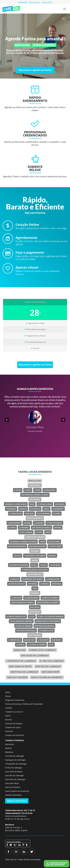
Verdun (46, 509)
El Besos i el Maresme (23, 626)
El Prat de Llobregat (14, 768)
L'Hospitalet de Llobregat (16, 764)
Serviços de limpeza (14, 723)
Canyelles (23, 509)
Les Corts (35, 551)
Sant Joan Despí (50, 672)
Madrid (8, 748)
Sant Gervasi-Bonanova (17, 546)
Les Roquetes (35, 509)
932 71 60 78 (34, 2)
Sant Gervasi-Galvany (37, 546)
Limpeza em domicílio (15, 735)
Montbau (58, 528)
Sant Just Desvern (17, 677)
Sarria (42, 542)
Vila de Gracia (55, 565)
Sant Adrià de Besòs (20, 666)
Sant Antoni (35, 607)
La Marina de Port (53, 579)
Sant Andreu (35, 635)
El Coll (34, 565)
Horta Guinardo (35, 518)
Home (8, 692)
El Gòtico (18, 490)
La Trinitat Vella (15, 640)
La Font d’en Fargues (54, 523)
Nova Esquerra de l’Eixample (48, 602)
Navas (51, 645)
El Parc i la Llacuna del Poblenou (51, 617)
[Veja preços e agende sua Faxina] (35, 70)
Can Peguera (60, 504)
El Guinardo (39, 523)
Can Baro (27, 523)
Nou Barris (35, 499)
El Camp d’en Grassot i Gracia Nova (35, 570)
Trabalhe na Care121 (14, 712)
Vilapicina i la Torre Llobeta (16, 504)
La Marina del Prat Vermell (33, 579)
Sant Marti (35, 612)
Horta (48, 532)
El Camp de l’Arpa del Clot (16, 617)
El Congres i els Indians (37, 645)
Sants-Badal (57, 584)
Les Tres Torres (54, 542)
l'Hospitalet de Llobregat (21, 661)
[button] (7, 420)
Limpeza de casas (13, 727)
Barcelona (35, 481)
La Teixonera (24, 528)
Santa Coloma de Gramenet (47, 677)
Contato (9, 708)
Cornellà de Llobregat (42, 650)
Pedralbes (52, 556)
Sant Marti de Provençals (26, 631)
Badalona (20, 650)
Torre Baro (29, 514)
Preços (8, 696)
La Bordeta (45, 584)
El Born (37, 490)
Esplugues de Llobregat (35, 656)
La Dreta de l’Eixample (50, 598)
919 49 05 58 (47, 2)
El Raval (28, 490)
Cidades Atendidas (13, 795)
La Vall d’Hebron (26, 532)
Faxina (8, 716)
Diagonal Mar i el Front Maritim (48, 621)
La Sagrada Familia (31, 598)
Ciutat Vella (35, 485)
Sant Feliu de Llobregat (24, 672)
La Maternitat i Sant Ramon (35, 556)
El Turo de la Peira (45, 504)
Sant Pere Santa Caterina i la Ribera (35, 495)
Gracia (35, 560)
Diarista (9, 720)
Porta (32, 504)
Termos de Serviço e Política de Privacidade (24, 704)
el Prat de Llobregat (52, 661)
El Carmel (12, 528)
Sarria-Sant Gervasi (35, 537)
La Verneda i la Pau (46, 631)
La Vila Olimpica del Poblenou (21, 621)
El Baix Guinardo (14, 523)
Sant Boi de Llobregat (48, 666)
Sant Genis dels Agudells (42, 528)
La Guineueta (11, 509)
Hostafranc (32, 584)
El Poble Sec (14, 579)
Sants (35, 588)
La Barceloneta (50, 490)
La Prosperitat (58, 509)
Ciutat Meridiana (43, 514)
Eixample (35, 593)
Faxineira (9, 731)
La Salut (43, 565)
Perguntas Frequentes (15, 700)
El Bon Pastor (43, 640)
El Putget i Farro (55, 546)
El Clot (32, 617)
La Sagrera (20, 645)
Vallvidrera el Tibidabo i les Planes (23, 542)
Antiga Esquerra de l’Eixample (22, 602)
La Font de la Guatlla (16, 584)
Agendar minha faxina (17, 801)
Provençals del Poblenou (44, 626)
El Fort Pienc (16, 598)
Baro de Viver (29, 640)
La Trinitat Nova (15, 514)
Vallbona (57, 514)
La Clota (39, 532)
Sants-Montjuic (35, 574)
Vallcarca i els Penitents (19, 565)
